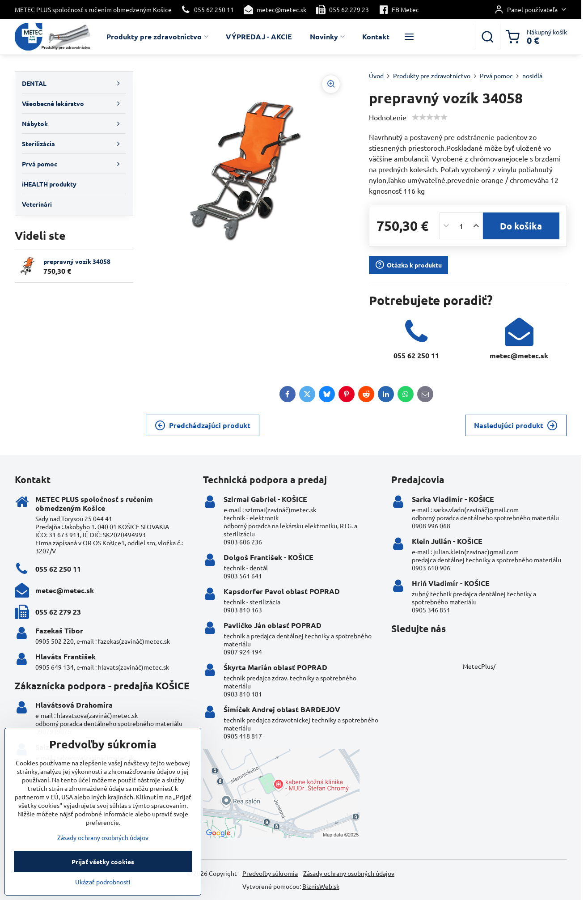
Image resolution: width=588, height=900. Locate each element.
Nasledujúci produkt (516, 425)
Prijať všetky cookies (103, 870)
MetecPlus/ (479, 666)
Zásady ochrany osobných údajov (349, 873)
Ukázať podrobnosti (103, 890)
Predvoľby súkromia (270, 873)
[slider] (430, 117)
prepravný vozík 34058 (77, 261)
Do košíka (521, 226)
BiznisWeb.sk (321, 886)
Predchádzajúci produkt (203, 425)
